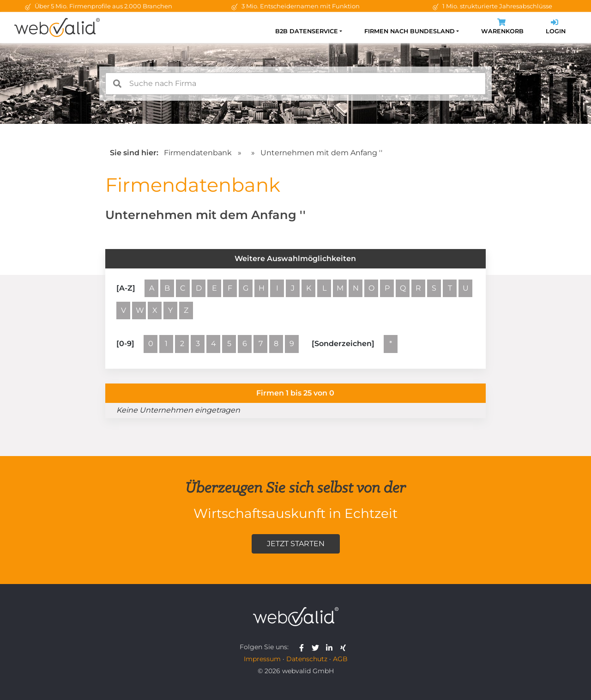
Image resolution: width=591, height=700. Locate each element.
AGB (340, 659)
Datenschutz (307, 659)
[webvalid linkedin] (331, 647)
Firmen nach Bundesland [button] (410, 31)
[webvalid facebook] (304, 647)
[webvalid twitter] (317, 647)
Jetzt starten (296, 544)
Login (556, 27)
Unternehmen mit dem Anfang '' (321, 153)
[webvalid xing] (344, 647)
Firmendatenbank (198, 153)
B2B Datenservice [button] (307, 31)
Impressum (262, 659)
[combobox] (295, 84)
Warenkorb (502, 27)
